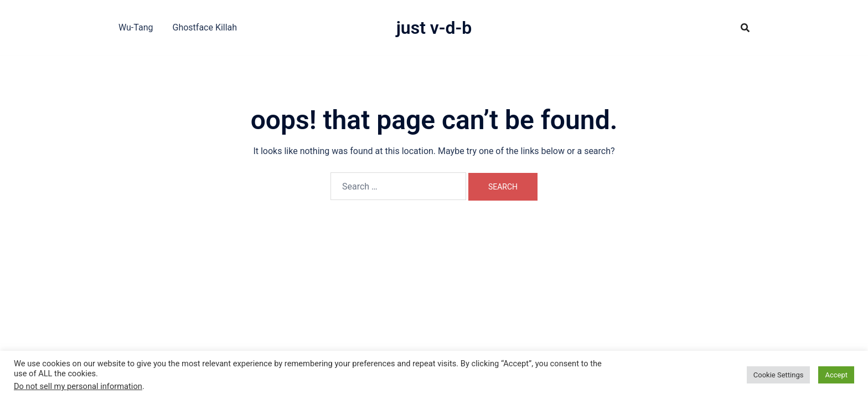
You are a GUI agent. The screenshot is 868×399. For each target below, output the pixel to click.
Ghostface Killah (205, 27)
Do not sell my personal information (78, 386)
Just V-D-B (434, 28)
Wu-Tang (136, 27)
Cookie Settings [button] (779, 375)
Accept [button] (836, 375)
